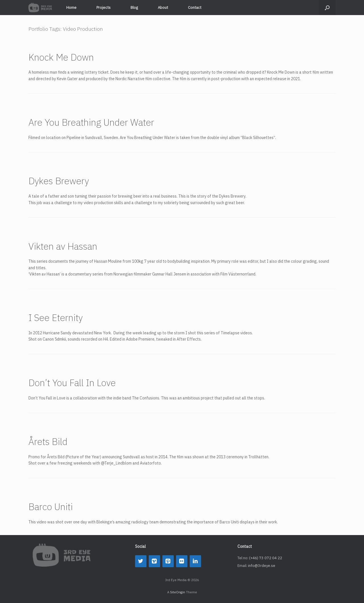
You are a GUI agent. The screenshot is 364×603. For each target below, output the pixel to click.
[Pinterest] (168, 561)
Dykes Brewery (59, 181)
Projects (104, 8)
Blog (134, 8)
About (163, 8)
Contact (195, 8)
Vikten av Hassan (63, 246)
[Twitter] (141, 561)
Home (71, 8)
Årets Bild (48, 442)
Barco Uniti (51, 507)
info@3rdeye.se (262, 566)
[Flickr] (182, 561)
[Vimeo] (154, 561)
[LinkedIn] (195, 561)
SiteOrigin (178, 592)
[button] (327, 8)
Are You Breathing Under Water (91, 122)
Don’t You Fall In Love (72, 383)
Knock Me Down (61, 57)
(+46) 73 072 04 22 (266, 558)
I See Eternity (56, 318)
